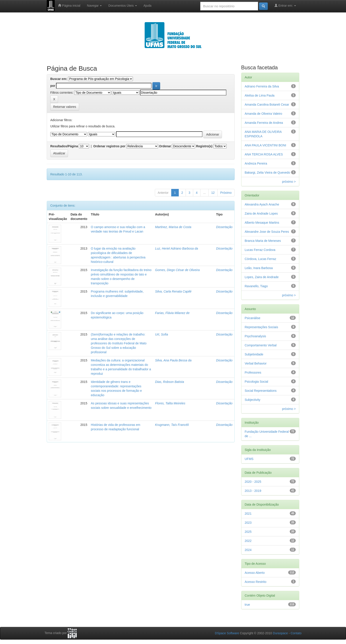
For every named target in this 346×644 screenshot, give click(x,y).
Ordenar (165, 146)
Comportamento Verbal (261, 345)
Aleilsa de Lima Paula (260, 95)
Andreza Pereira (256, 163)
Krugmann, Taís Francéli (172, 425)
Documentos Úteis (122, 6)
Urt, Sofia (161, 334)
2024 (248, 550)
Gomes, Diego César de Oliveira (177, 270)
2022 (248, 541)
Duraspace (280, 633)
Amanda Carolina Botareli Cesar (267, 105)
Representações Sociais (261, 327)
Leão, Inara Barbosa (259, 268)
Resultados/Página (64, 146)
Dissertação (224, 227)
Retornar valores (65, 107)
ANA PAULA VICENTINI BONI (265, 145)
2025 (248, 532)
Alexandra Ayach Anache (262, 204)
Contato (296, 633)
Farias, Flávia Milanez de (172, 313)
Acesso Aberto (255, 573)
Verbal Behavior (256, 363)
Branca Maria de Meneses (263, 241)
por (53, 86)
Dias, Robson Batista (170, 382)
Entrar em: (285, 5)
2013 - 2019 (253, 491)
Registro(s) (204, 146)
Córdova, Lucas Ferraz (260, 259)
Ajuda (148, 6)
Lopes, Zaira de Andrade (262, 277)
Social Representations (261, 391)
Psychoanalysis (256, 336)
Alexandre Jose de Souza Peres (267, 232)
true (247, 605)
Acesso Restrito (256, 582)
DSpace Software (227, 633)
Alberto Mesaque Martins (262, 223)
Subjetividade (254, 354)
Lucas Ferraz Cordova (260, 250)
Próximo (226, 193)
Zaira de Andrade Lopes (261, 213)
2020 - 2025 (253, 482)
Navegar (94, 6)
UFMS (249, 459)
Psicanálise (253, 318)
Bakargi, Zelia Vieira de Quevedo (267, 173)
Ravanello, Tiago (256, 286)
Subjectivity (253, 400)
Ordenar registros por (109, 146)
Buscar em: (59, 79)
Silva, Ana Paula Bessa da (173, 360)
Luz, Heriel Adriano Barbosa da (177, 248)
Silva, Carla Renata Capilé (173, 291)
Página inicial (69, 5)
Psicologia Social (257, 382)
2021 (248, 514)
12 (213, 193)
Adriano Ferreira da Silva (262, 86)
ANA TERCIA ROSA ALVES (264, 154)
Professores (253, 372)
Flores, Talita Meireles (170, 403)
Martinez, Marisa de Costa (173, 227)
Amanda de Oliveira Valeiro (263, 114)
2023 (248, 523)
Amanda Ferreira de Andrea (264, 123)
